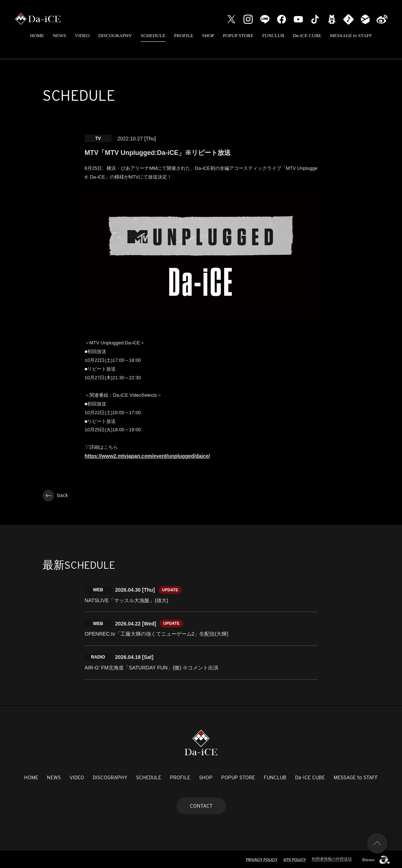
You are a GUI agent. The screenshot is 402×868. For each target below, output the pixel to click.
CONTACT (201, 804)
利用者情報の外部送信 (332, 858)
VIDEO (82, 35)
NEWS (59, 35)
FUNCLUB (273, 35)
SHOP (208, 35)
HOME (37, 35)
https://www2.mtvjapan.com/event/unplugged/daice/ (148, 458)
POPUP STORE (238, 35)
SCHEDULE (153, 35)
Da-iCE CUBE (307, 35)
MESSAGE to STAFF (351, 35)
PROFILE (184, 35)
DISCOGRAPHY (115, 35)
